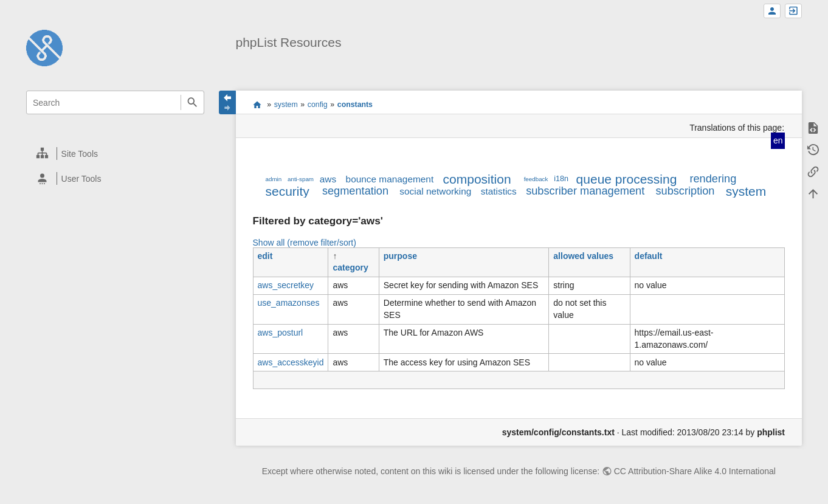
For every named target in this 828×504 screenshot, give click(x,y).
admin (274, 179)
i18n (561, 179)
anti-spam (301, 179)
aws (328, 179)
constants (355, 105)
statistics (499, 191)
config (318, 105)
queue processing (627, 179)
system (286, 105)
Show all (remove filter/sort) (305, 243)
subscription (685, 191)
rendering (713, 179)
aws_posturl (281, 333)
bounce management (390, 179)
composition (477, 179)
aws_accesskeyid (291, 362)
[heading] (116, 154)
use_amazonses (289, 303)
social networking (435, 191)
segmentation (355, 191)
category (350, 268)
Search (192, 102)
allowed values (583, 256)
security (288, 191)
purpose (400, 256)
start (257, 105)
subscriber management (585, 191)
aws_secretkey (286, 285)
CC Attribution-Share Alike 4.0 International (695, 471)
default (649, 256)
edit (265, 256)
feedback (536, 179)
